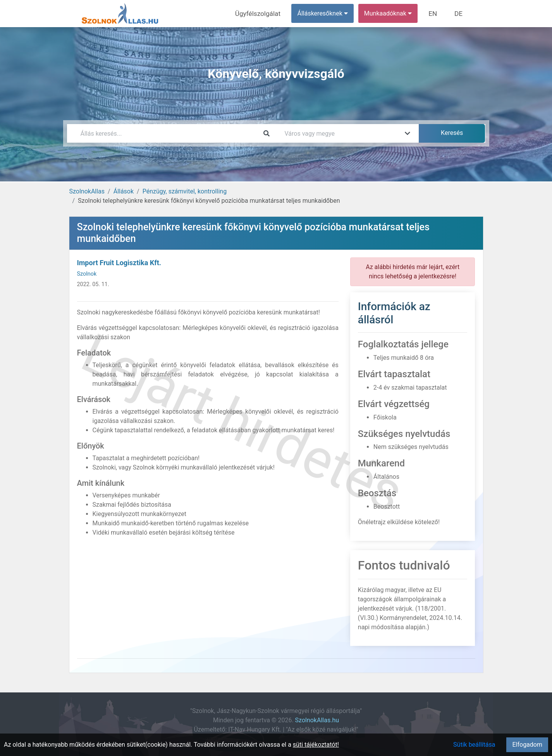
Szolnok (87, 274)
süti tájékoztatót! (316, 745)
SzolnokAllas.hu (317, 720)
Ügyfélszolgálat (263, 13)
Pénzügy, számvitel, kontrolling (185, 191)
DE (459, 13)
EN (435, 13)
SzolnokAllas (87, 191)
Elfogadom (527, 745)
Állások (124, 191)
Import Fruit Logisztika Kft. (119, 263)
